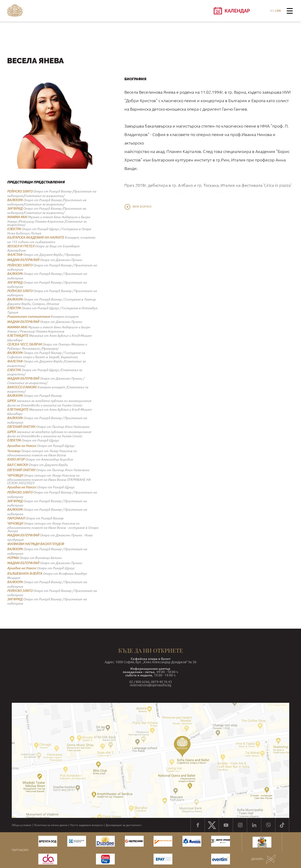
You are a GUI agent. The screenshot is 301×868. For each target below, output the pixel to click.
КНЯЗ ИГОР (16, 459)
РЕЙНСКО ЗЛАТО (20, 191)
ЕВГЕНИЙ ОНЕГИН (21, 427)
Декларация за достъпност (124, 825)
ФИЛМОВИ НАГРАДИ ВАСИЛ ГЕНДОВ (36, 544)
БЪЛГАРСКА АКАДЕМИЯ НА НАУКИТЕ (36, 237)
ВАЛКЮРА (15, 200)
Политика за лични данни (51, 825)
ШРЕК (12, 401)
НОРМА (13, 558)
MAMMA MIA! (17, 217)
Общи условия (22, 825)
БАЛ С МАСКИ (17, 465)
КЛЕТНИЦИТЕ (18, 336)
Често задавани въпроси (87, 825)
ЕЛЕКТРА (14, 229)
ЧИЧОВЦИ (15, 475)
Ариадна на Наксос (22, 446)
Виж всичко (142, 207)
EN (279, 11)
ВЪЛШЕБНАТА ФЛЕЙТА (25, 574)
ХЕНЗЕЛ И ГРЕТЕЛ (21, 246)
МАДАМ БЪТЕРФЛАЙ (23, 260)
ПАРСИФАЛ (16, 518)
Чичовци (14, 451)
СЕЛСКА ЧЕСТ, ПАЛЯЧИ (24, 344)
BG (272, 11)
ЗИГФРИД (15, 209)
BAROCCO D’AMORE (22, 387)
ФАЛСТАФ (15, 255)
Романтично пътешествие (29, 317)
